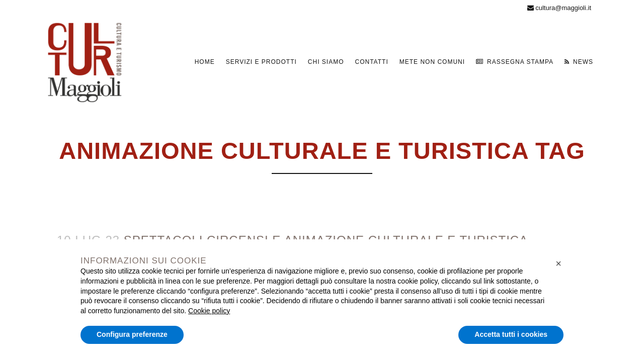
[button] (558, 263)
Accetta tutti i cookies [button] (511, 334)
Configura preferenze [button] (132, 334)
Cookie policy (209, 311)
